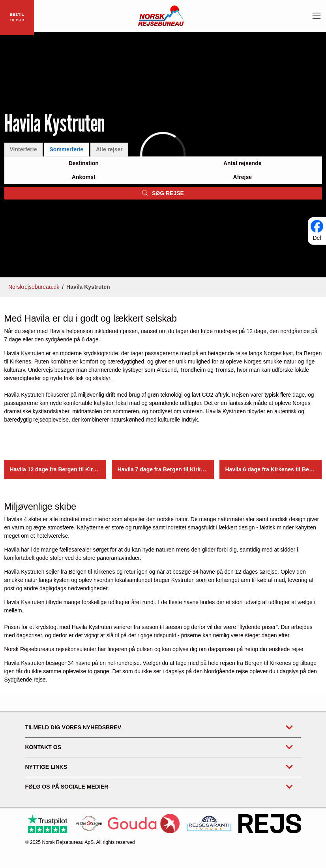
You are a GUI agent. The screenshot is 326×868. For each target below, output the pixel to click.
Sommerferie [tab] (67, 150)
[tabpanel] (163, 178)
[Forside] (161, 15)
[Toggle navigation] (317, 16)
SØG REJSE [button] (163, 193)
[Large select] (84, 164)
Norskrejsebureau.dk (34, 287)
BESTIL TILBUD (17, 17)
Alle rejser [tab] (109, 150)
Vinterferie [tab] (23, 150)
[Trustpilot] (48, 824)
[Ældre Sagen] (89, 824)
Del (317, 238)
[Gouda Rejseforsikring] (144, 824)
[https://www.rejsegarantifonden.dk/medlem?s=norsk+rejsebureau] (209, 824)
